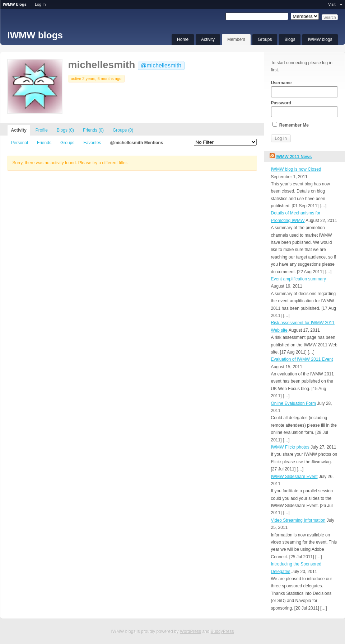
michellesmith (102, 65)
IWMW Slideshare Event (294, 477)
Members (236, 39)
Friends (93, 130)
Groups (265, 39)
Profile (42, 130)
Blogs (290, 39)
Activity (208, 39)
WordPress (190, 631)
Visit (332, 4)
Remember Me (291, 125)
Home (183, 39)
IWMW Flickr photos (290, 447)
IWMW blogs (35, 35)
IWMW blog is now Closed (296, 169)
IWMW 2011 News (294, 157)
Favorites (92, 143)
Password (304, 109)
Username (304, 89)
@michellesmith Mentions (137, 143)
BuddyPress (222, 631)
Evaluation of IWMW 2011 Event (302, 359)
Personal (20, 143)
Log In (40, 4)
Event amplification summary (299, 279)
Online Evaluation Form (293, 403)
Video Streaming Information (298, 520)
